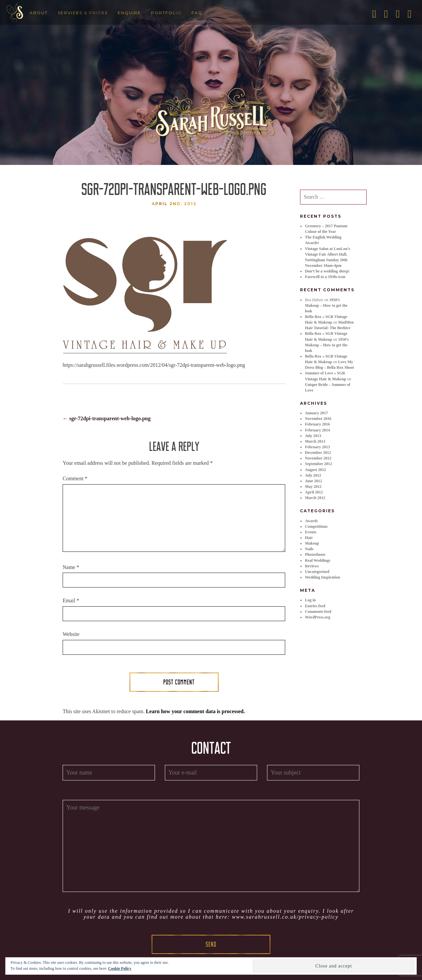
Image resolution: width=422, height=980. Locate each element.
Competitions (316, 526)
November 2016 (318, 419)
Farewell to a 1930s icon (325, 277)
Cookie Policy (120, 968)
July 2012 (313, 475)
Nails (309, 549)
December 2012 (318, 453)
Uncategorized (317, 572)
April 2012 (314, 492)
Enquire (129, 13)
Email (71, 601)
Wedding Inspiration (322, 577)
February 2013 (317, 447)
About (39, 13)
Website (71, 634)
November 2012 (318, 458)
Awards (311, 521)
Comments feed (318, 612)
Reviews (312, 566)
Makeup (312, 543)
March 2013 (315, 441)
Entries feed (315, 606)
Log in (310, 600)
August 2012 (316, 470)
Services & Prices (83, 13)
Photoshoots (315, 554)
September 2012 (318, 464)
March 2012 (315, 498)
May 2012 (313, 487)
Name (71, 567)
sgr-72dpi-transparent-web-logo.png (107, 418)
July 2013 (313, 436)
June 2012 (314, 481)
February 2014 (317, 430)
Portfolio (166, 13)
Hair (309, 538)
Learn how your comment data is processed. (195, 711)
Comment (75, 478)
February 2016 (317, 424)
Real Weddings (318, 560)
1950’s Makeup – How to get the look (326, 305)
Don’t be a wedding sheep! (327, 271)
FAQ (197, 13)
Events (311, 532)
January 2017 (316, 413)
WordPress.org (318, 617)
